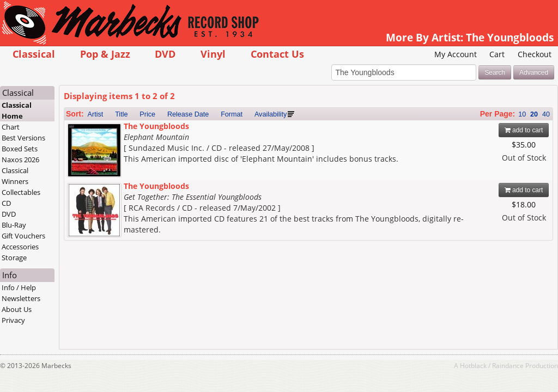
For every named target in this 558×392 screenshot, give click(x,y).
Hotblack (473, 365)
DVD (165, 54)
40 (546, 114)
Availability (271, 114)
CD (6, 203)
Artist (96, 114)
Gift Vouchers (23, 236)
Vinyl (213, 54)
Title (121, 114)
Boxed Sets (20, 149)
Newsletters (21, 298)
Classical (34, 54)
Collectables (21, 192)
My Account (456, 54)
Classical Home (17, 111)
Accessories (20, 247)
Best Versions (23, 138)
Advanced (534, 72)
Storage (14, 258)
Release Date (188, 114)
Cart (497, 54)
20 (534, 114)
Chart (11, 127)
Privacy (13, 320)
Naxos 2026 (20, 160)
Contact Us (277, 54)
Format (232, 114)
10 (522, 114)
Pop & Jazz (105, 54)
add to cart (524, 130)
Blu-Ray (14, 225)
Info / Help (19, 287)
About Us (17, 309)
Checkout (535, 54)
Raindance (508, 365)
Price (147, 114)
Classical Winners (15, 176)
